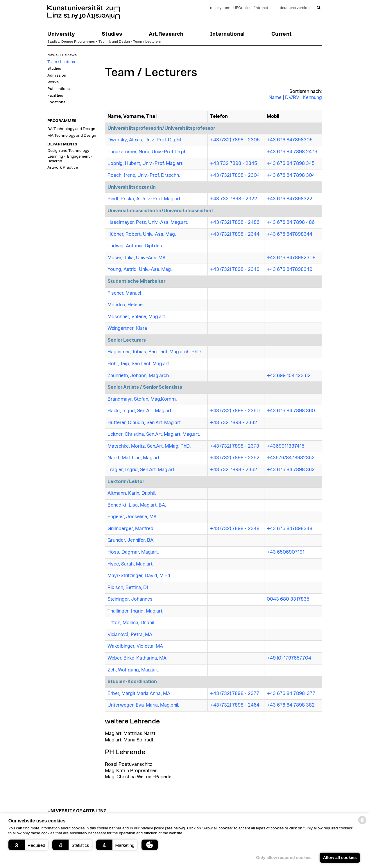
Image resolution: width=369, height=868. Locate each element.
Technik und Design (114, 42)
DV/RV (292, 98)
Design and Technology (68, 151)
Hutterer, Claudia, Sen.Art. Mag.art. (145, 423)
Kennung (312, 98)
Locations (56, 102)
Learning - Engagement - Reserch (70, 159)
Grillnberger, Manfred (130, 529)
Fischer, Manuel (124, 293)
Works (53, 82)
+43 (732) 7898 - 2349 (235, 269)
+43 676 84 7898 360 (291, 411)
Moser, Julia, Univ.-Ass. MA (137, 258)
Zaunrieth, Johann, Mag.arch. (139, 376)
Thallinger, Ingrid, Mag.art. (135, 611)
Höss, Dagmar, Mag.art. (133, 552)
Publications (59, 89)
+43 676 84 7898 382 (291, 705)
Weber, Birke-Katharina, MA (137, 658)
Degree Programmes (78, 42)
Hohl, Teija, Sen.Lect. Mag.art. (139, 364)
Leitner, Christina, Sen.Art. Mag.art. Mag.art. (154, 434)
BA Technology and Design (71, 129)
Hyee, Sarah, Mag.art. (130, 564)
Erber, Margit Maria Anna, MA (139, 694)
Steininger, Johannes (130, 599)
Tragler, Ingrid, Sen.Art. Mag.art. (141, 470)
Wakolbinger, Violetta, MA (135, 646)
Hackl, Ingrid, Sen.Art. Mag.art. (140, 411)
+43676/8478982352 (291, 458)
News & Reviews (62, 55)
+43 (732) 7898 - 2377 (235, 694)
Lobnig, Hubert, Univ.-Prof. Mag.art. (145, 163)
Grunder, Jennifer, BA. (131, 540)
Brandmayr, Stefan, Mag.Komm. (142, 399)
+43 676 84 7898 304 (291, 175)
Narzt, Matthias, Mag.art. (134, 458)
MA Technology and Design (72, 136)
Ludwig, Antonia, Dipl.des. (135, 246)
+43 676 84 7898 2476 (292, 152)
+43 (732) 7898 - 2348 (235, 529)
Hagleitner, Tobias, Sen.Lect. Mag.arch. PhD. (155, 352)
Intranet (261, 8)
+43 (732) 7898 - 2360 (235, 411)
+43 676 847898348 (290, 529)
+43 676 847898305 (290, 140)
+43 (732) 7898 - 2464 (235, 705)
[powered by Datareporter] (362, 824)
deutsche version (295, 8)
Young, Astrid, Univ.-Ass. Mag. (140, 269)
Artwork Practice (63, 168)
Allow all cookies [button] (340, 858)
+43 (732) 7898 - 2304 (235, 175)
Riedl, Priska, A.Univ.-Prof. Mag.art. (144, 199)
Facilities (55, 96)
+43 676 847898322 (290, 199)
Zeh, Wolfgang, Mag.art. (133, 670)
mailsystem (220, 8)
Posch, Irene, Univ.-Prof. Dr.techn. (144, 175)
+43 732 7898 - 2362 (234, 470)
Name (275, 98)
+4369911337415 (286, 446)
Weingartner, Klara (127, 328)
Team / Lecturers (147, 42)
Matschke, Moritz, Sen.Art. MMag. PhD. (149, 446)
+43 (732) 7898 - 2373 (235, 446)
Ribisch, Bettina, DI (128, 588)
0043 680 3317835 (288, 599)
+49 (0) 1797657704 (289, 658)
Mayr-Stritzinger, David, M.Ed (139, 576)
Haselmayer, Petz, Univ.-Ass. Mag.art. (148, 222)
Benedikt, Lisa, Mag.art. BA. (137, 505)
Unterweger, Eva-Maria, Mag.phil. (143, 705)
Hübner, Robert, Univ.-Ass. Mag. (142, 234)
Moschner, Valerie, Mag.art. (137, 317)
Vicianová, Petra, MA (130, 635)
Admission (57, 75)
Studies (53, 42)
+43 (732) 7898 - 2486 (235, 222)
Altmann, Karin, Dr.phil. (132, 493)
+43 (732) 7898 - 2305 (235, 140)
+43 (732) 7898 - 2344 (235, 234)
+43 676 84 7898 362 (291, 470)
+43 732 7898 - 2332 (234, 423)
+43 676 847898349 (290, 269)
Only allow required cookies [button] (284, 858)
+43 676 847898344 (290, 234)
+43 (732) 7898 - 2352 (235, 458)
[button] (28, 845)
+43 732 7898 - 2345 (234, 163)
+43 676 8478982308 (291, 258)
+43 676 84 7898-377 (291, 694)
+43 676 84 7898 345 (291, 163)
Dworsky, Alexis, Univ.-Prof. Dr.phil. (145, 140)
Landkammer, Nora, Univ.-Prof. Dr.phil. (148, 152)
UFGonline (242, 8)
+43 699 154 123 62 (289, 376)
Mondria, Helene (125, 305)
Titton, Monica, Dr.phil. (131, 623)
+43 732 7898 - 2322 (234, 199)
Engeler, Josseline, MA (132, 517)
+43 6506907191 (286, 552)
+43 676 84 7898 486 (291, 222)
